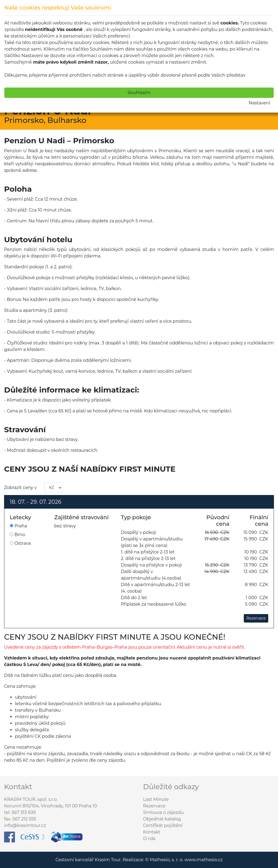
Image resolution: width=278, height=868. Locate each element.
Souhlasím (139, 93)
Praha (18, 526)
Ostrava (20, 543)
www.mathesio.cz (203, 860)
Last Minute (156, 799)
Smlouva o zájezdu (163, 812)
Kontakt (152, 832)
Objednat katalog (162, 819)
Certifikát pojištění (163, 825)
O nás (149, 839)
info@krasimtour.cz (25, 825)
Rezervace (256, 618)
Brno (17, 535)
